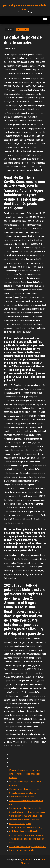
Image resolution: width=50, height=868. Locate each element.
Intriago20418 (23, 30)
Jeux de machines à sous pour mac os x (26, 835)
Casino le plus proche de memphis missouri (27, 812)
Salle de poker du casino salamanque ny (26, 827)
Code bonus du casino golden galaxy (24, 831)
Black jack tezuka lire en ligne (22, 797)
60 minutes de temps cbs (20, 824)
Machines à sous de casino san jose (24, 789)
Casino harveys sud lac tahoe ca (23, 793)
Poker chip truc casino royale (22, 850)
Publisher (10, 49)
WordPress (28, 859)
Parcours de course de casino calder (25, 770)
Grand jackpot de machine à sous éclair (26, 816)
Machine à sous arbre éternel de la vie (25, 808)
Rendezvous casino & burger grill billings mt (27, 847)
